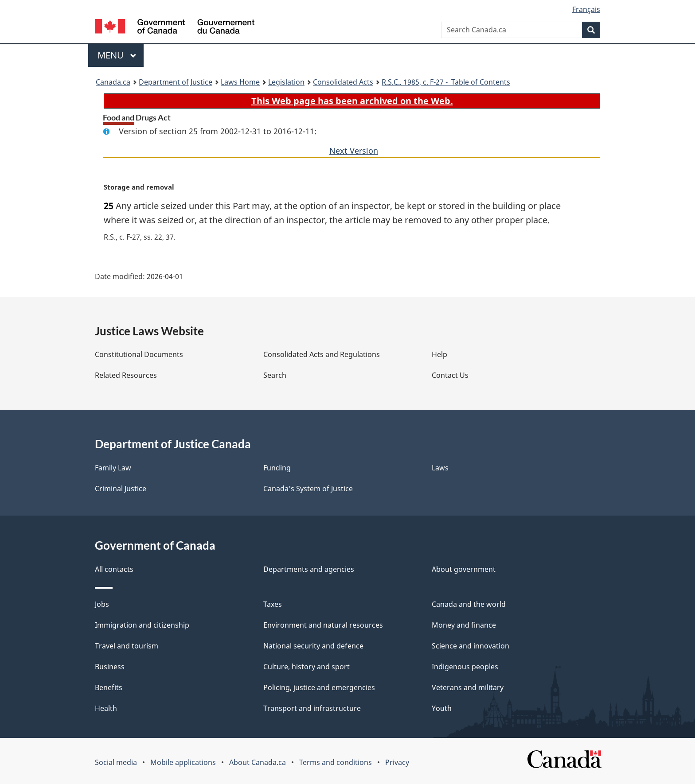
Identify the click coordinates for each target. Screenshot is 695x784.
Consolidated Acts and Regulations (322, 354)
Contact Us (450, 375)
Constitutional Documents (139, 354)
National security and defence (313, 646)
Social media (116, 762)
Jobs (102, 604)
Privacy (397, 762)
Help (439, 354)
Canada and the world (469, 604)
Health (106, 708)
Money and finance (464, 625)
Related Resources (126, 375)
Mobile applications (183, 762)
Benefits (109, 687)
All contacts (114, 569)
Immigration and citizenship (142, 625)
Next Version (354, 151)
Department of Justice (176, 82)
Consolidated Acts (343, 82)
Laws (440, 468)
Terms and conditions (336, 762)
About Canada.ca (258, 762)
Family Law (113, 468)
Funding (277, 468)
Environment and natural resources (323, 625)
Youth (442, 708)
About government (464, 569)
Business (110, 667)
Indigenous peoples (465, 667)
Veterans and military (468, 687)
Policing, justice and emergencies (319, 687)
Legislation (286, 82)
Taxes (273, 604)
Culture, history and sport (307, 667)
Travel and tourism (127, 646)
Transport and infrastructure (312, 708)
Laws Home (240, 82)
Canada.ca (113, 82)
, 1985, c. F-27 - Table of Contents (446, 82)
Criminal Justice (121, 489)
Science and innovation (470, 646)
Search (275, 375)
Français (586, 9)
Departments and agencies (309, 569)
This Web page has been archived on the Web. (352, 101)
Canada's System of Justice (308, 489)
